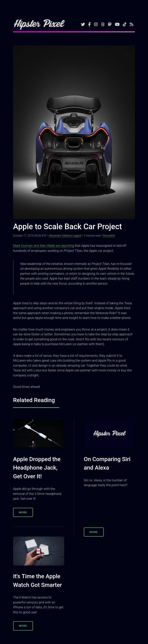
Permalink (109, 236)
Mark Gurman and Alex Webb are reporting (44, 246)
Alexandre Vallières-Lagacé (65, 236)
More (23, 512)
